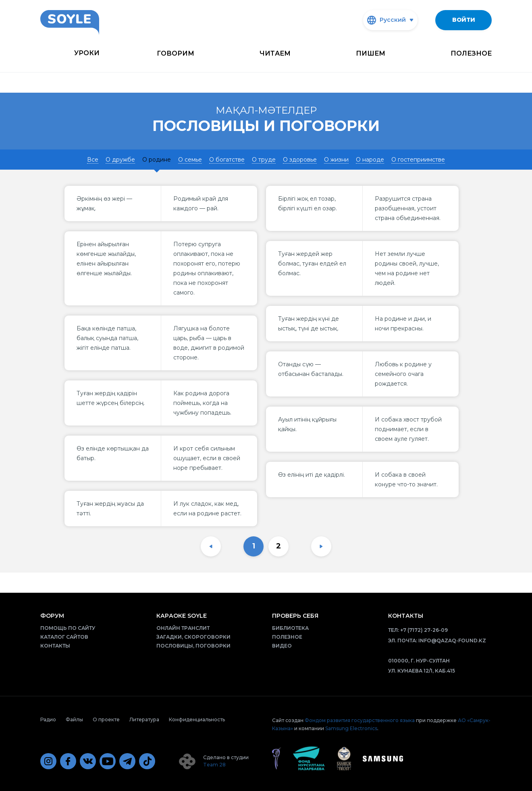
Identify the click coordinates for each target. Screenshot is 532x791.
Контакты (55, 646)
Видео (282, 646)
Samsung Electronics (351, 728)
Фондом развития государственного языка (360, 720)
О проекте (106, 719)
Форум (52, 616)
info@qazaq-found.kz (452, 640)
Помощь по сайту (68, 628)
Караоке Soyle (182, 616)
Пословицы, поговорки (193, 646)
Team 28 (214, 765)
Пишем (371, 53)
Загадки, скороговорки (193, 637)
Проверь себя (295, 616)
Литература (144, 719)
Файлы (74, 719)
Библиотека (290, 628)
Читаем (275, 53)
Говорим (176, 53)
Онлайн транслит (183, 628)
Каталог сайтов (64, 637)
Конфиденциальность (197, 719)
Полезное (471, 53)
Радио (48, 719)
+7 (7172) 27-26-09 (424, 630)
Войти (464, 20)
